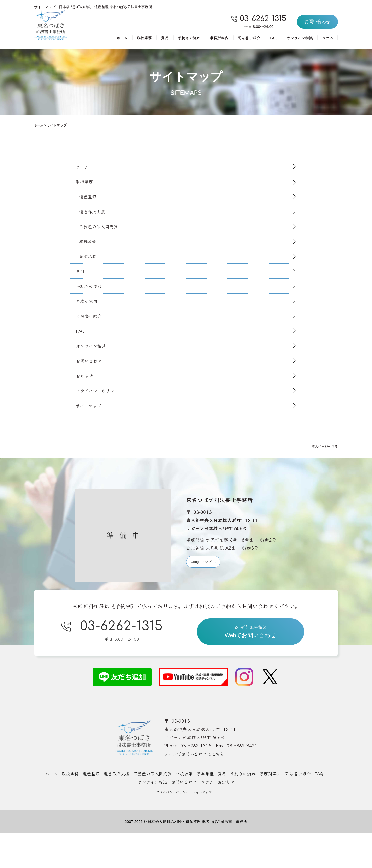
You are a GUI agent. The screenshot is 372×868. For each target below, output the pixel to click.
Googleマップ (202, 594)
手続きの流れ (183, 38)
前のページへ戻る (324, 479)
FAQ (271, 38)
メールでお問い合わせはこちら (196, 789)
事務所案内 (214, 38)
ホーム (113, 38)
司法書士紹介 (245, 38)
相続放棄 (90, 253)
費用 (157, 38)
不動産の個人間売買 (101, 236)
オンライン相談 (298, 38)
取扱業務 (136, 38)
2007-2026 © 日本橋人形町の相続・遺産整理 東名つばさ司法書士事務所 (186, 856)
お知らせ (86, 404)
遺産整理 (90, 202)
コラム (327, 38)
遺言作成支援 (95, 219)
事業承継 (90, 269)
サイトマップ (91, 437)
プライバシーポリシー (100, 421)
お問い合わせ (91, 387)
